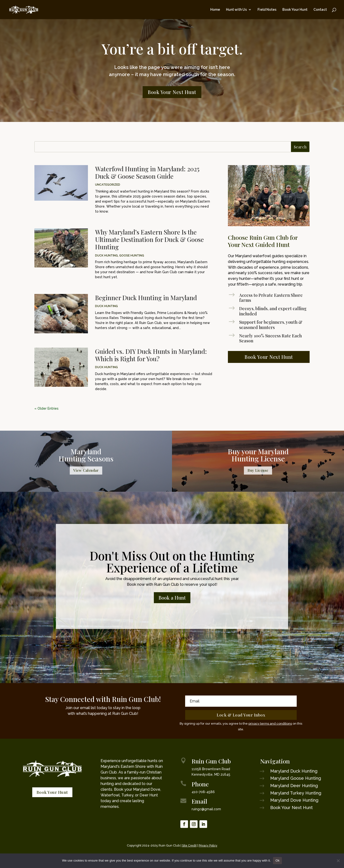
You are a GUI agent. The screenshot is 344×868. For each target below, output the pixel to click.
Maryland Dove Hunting (294, 800)
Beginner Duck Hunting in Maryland (146, 298)
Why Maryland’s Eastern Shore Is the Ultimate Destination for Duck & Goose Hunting (149, 239)
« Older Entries (46, 408)
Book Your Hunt (295, 10)
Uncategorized (108, 185)
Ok (277, 860)
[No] (338, 861)
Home (215, 10)
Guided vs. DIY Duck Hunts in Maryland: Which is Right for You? (151, 355)
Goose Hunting (132, 256)
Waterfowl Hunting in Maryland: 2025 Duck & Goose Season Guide (147, 173)
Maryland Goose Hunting (296, 778)
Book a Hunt (172, 598)
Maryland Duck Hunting (294, 771)
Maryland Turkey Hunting (296, 793)
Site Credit (189, 846)
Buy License (258, 470)
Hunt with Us (236, 10)
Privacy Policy (208, 846)
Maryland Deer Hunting (294, 786)
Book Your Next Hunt (172, 92)
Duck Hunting (106, 256)
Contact (320, 10)
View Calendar (86, 470)
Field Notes (267, 10)
